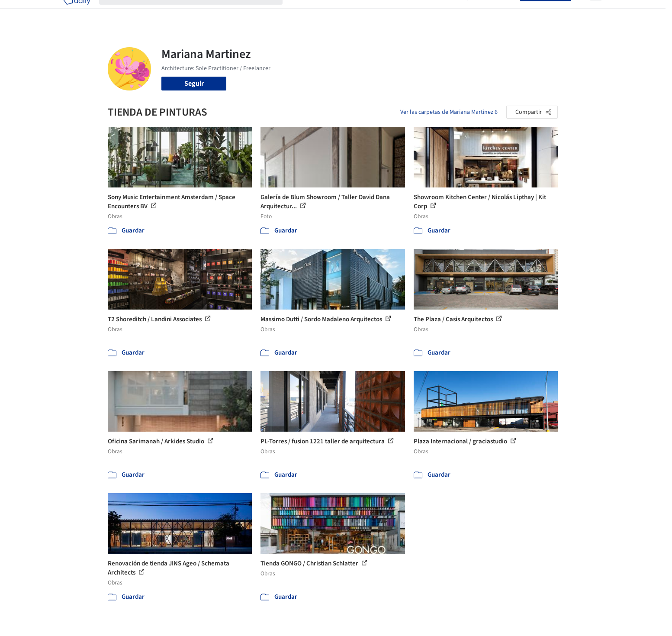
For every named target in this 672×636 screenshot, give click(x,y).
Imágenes (330, 12)
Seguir (194, 84)
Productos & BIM (376, 12)
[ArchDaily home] (77, 12)
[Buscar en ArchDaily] (198, 12)
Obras (300, 12)
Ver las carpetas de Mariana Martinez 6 (449, 112)
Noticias (420, 12)
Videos (449, 12)
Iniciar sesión (496, 12)
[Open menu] (596, 12)
